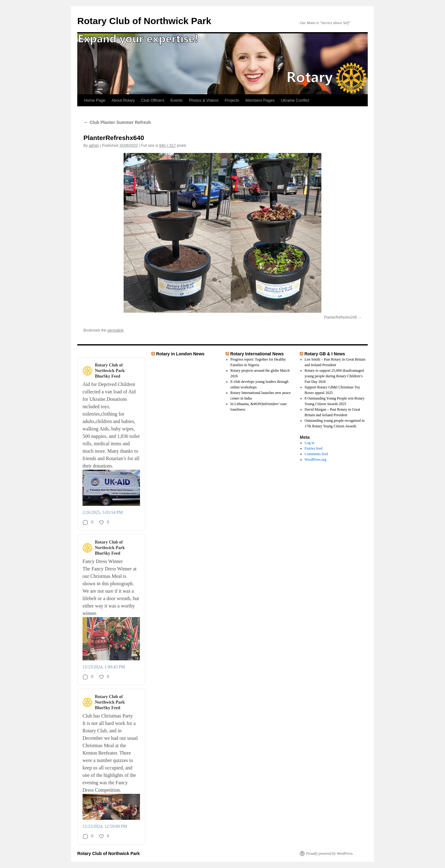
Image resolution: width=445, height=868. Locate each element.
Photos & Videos (204, 100)
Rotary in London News (180, 354)
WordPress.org (316, 459)
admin (94, 146)
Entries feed (314, 448)
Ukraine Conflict (295, 100)
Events (176, 100)
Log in (310, 443)
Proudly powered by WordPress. (330, 853)
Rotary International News (257, 354)
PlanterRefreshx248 (341, 317)
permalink (115, 330)
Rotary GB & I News (325, 354)
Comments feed (316, 454)
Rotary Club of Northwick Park (144, 21)
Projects (232, 100)
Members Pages (260, 100)
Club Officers (153, 100)
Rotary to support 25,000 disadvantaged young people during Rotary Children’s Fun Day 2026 (334, 376)
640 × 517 (167, 146)
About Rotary (123, 100)
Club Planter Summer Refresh (117, 122)
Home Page (95, 100)
